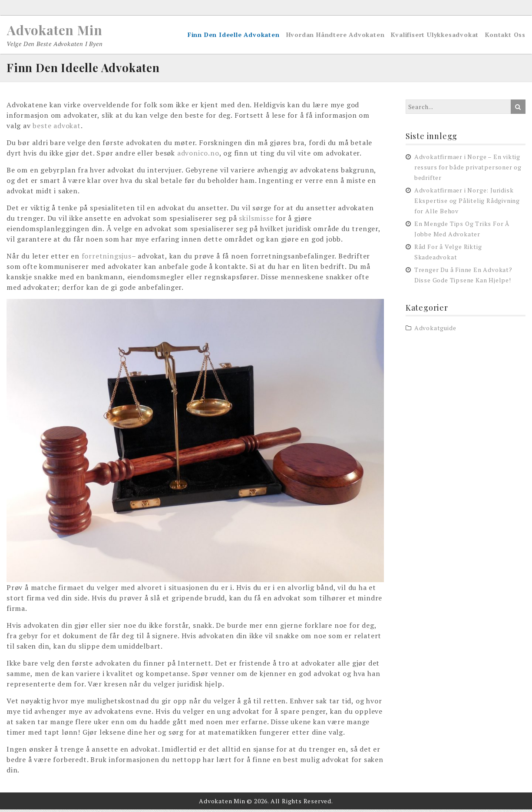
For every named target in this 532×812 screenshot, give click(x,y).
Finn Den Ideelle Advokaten (234, 36)
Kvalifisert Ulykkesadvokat (435, 36)
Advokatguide (435, 331)
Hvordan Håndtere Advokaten (335, 36)
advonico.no (198, 156)
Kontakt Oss (505, 36)
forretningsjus (107, 259)
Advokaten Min (63, 30)
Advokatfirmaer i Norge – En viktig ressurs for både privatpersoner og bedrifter (468, 170)
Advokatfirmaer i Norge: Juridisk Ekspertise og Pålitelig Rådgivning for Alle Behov (467, 203)
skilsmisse (256, 221)
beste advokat (56, 129)
